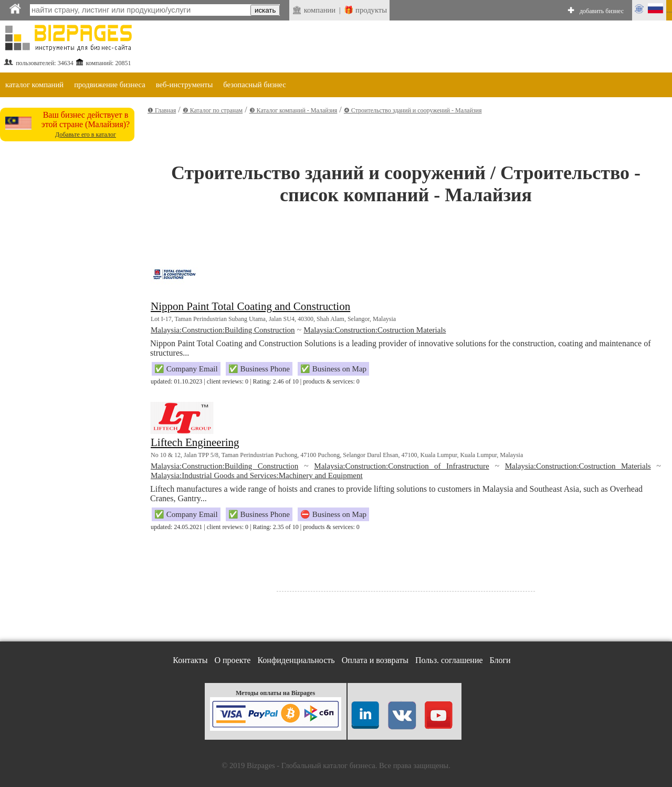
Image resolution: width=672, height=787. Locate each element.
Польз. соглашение (449, 660)
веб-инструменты (185, 85)
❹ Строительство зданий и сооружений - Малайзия (413, 110)
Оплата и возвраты (375, 660)
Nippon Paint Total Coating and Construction (250, 306)
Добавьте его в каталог (86, 134)
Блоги (500, 660)
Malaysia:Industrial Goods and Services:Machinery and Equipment (257, 475)
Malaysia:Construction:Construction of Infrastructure (401, 466)
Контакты (190, 660)
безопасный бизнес (254, 85)
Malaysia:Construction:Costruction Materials (375, 330)
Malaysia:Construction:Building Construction (223, 330)
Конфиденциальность (296, 660)
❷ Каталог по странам (213, 110)
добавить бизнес (602, 11)
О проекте (232, 660)
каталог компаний (34, 85)
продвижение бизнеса (110, 85)
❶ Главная (162, 110)
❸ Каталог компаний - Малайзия (293, 110)
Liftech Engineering (195, 442)
